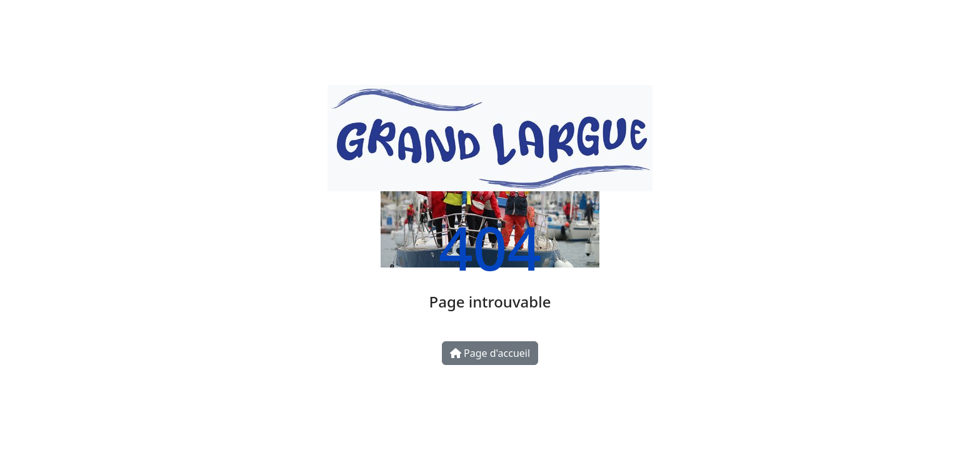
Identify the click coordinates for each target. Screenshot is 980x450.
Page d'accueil (490, 353)
